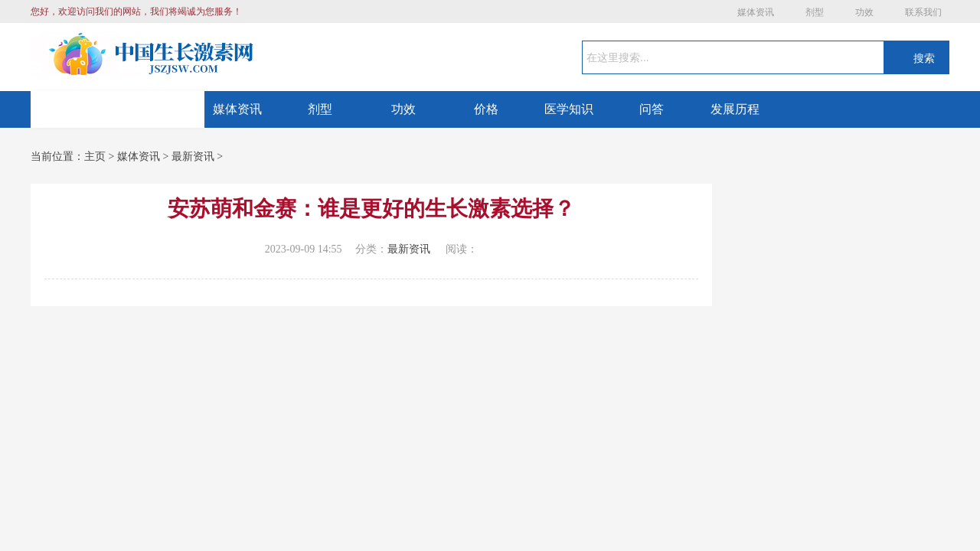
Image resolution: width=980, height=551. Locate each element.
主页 (95, 156)
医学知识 (569, 109)
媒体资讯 (756, 12)
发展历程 (735, 109)
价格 (486, 109)
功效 (864, 12)
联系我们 (923, 12)
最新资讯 (193, 156)
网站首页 (118, 109)
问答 (652, 109)
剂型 (815, 12)
